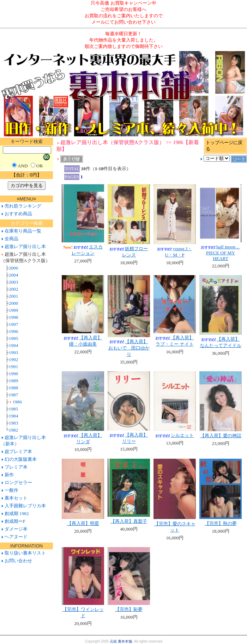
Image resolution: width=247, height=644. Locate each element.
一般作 (11, 490)
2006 (14, 268)
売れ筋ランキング (23, 206)
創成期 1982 (17, 513)
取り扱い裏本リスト (25, 553)
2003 (14, 282)
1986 (17, 402)
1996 (14, 331)
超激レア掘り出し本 (25, 246)
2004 (14, 275)
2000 (14, 303)
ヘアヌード (16, 537)
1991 (14, 367)
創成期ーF (15, 521)
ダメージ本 (16, 529)
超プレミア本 (18, 451)
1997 (14, 324)
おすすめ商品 (18, 214)
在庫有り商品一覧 (23, 231)
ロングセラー (18, 482)
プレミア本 (16, 467)
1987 (14, 395)
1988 (14, 388)
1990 (14, 374)
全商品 (11, 239)
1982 (14, 430)
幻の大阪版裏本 (21, 459)
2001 (14, 296)
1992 (14, 360)
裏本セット (16, 498)
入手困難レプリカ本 (25, 506)
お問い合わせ (17, 561)
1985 (14, 409)
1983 (14, 423)
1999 (14, 310)
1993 (14, 352)
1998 (14, 317)
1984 (14, 416)
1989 (14, 381)
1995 (14, 338)
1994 (14, 345)
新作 (9, 475)
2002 (14, 289)
